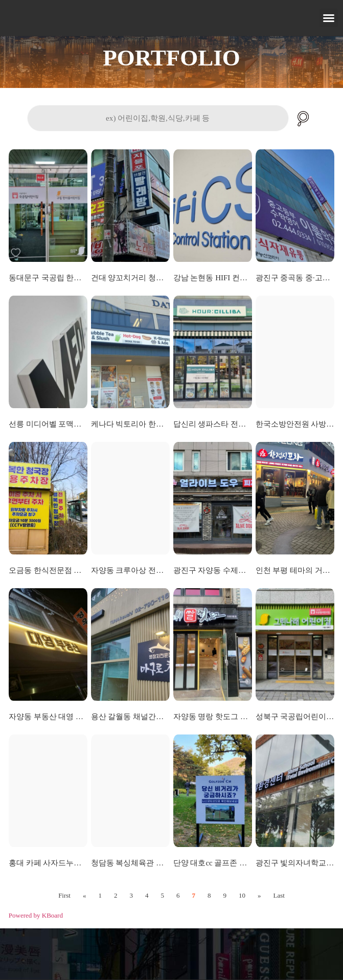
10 (242, 895)
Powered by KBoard (36, 915)
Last (279, 895)
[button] (329, 18)
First (64, 895)
